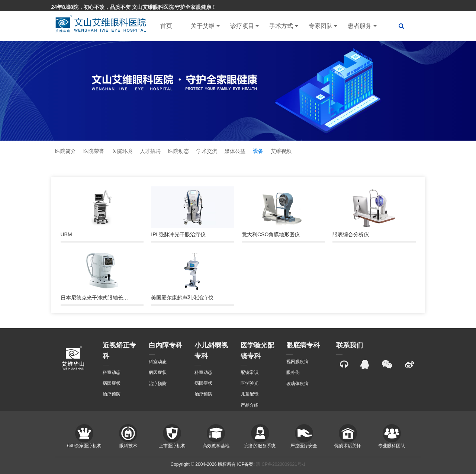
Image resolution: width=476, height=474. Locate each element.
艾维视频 (281, 151)
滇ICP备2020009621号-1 (281, 464)
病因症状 (112, 383)
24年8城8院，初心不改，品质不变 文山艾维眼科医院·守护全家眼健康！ (134, 7)
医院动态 (178, 151)
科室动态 (112, 372)
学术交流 (207, 151)
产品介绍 (250, 405)
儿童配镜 (250, 394)
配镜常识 (250, 372)
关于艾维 (205, 26)
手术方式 (284, 26)
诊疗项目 (245, 26)
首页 (166, 26)
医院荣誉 (94, 151)
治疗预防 (112, 394)
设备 (258, 151)
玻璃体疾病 (297, 384)
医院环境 (122, 151)
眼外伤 (293, 372)
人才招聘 (150, 151)
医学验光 (250, 383)
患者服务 (362, 26)
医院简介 (65, 151)
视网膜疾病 (297, 362)
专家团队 (323, 26)
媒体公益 (235, 151)
